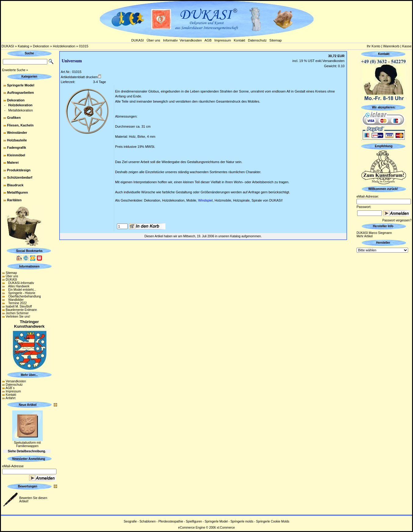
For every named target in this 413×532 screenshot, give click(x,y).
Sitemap (276, 40)
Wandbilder (15, 300)
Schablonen (148, 521)
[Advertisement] (384, 345)
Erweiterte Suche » (15, 70)
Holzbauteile (17, 140)
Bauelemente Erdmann (21, 310)
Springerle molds (242, 521)
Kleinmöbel (16, 155)
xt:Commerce (226, 528)
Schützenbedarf (20, 177)
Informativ (170, 40)
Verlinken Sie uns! (18, 317)
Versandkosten (191, 40)
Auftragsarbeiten (20, 93)
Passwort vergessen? (397, 220)
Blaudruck (15, 185)
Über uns (153, 40)
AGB (208, 40)
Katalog (23, 46)
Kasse (407, 46)
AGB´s (10, 388)
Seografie (130, 521)
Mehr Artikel (365, 236)
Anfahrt (10, 398)
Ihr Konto (373, 46)
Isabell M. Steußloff (19, 306)
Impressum (223, 40)
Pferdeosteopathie (171, 521)
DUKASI (138, 40)
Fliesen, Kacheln (20, 125)
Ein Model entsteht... (21, 290)
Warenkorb (391, 46)
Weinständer (17, 133)
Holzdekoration (64, 46)
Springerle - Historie (21, 293)
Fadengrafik (16, 148)
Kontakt (239, 40)
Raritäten (14, 200)
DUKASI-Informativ (20, 283)
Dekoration (41, 46)
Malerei (13, 162)
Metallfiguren (17, 192)
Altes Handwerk (18, 286)
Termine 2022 (16, 303)
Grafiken (14, 118)
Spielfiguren (194, 521)
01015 (84, 46)
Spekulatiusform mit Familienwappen (27, 444)
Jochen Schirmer (17, 313)
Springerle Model (21, 85)
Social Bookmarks (29, 251)
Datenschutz (257, 40)
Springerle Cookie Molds (273, 521)
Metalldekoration (21, 110)
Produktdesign (19, 170)
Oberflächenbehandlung (23, 296)
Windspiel (205, 200)
